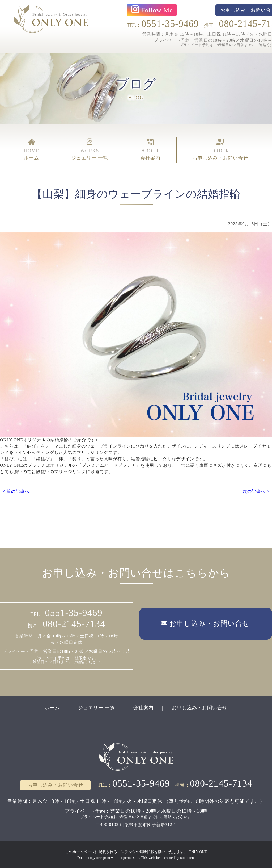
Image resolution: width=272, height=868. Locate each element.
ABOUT (150, 149)
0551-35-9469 (170, 24)
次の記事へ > (256, 491)
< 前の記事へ (16, 491)
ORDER (220, 149)
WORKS (90, 149)
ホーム (52, 707)
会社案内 (143, 707)
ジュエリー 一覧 (97, 707)
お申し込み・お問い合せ (200, 707)
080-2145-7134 (74, 623)
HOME (31, 149)
